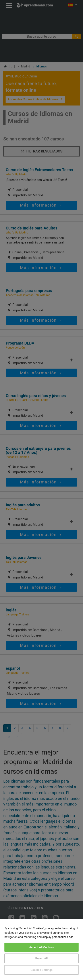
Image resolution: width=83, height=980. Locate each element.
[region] (41, 950)
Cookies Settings (41, 970)
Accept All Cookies (41, 947)
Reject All (42, 958)
